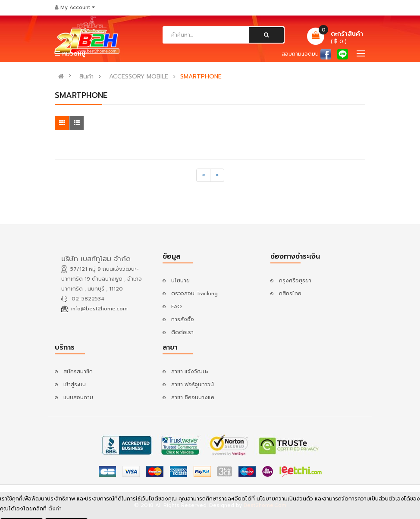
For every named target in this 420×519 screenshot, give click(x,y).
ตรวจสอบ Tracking (194, 294)
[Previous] (203, 175)
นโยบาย (180, 281)
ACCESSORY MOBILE (139, 77)
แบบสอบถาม (78, 397)
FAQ (177, 306)
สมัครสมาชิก (78, 372)
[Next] (217, 175)
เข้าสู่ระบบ (75, 385)
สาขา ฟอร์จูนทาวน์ (193, 385)
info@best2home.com (99, 309)
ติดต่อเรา (182, 332)
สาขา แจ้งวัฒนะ (190, 372)
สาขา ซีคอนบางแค (193, 397)
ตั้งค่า (55, 509)
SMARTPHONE (201, 77)
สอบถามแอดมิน (300, 54)
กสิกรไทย (290, 294)
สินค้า (86, 77)
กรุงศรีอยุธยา (295, 281)
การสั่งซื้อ (183, 319)
